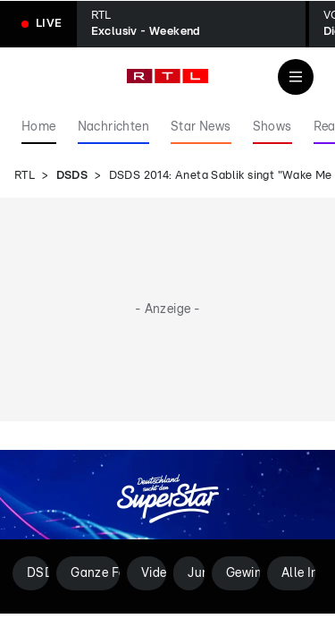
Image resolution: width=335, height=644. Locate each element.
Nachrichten (113, 127)
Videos (154, 573)
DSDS (72, 176)
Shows (272, 127)
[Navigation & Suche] (296, 77)
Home (39, 127)
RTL (25, 176)
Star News (201, 127)
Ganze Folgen (95, 573)
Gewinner (243, 573)
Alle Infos (298, 573)
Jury (196, 573)
